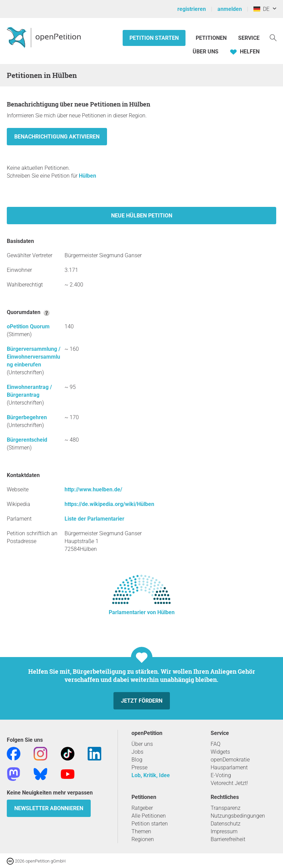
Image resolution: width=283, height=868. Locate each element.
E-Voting (221, 775)
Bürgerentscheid (27, 440)
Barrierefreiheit (228, 839)
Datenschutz (226, 824)
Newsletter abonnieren (49, 808)
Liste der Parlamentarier (94, 519)
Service (249, 38)
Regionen (143, 839)
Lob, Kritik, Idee (151, 775)
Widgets (220, 752)
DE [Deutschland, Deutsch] (261, 9)
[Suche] (273, 37)
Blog (137, 760)
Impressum (224, 831)
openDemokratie (230, 760)
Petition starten (154, 38)
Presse (139, 767)
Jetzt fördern (142, 701)
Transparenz (226, 808)
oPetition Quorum (28, 326)
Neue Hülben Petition (142, 216)
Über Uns (206, 52)
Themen (141, 831)
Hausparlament (229, 767)
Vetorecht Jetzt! (229, 783)
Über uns (142, 744)
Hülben (87, 176)
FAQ (216, 744)
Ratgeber (142, 808)
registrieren (192, 9)
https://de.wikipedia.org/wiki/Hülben (109, 504)
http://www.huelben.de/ (93, 489)
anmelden (230, 9)
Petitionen (212, 38)
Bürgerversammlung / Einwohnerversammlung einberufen (34, 357)
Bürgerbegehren (27, 417)
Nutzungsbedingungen (238, 816)
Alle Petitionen (149, 816)
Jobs (137, 752)
